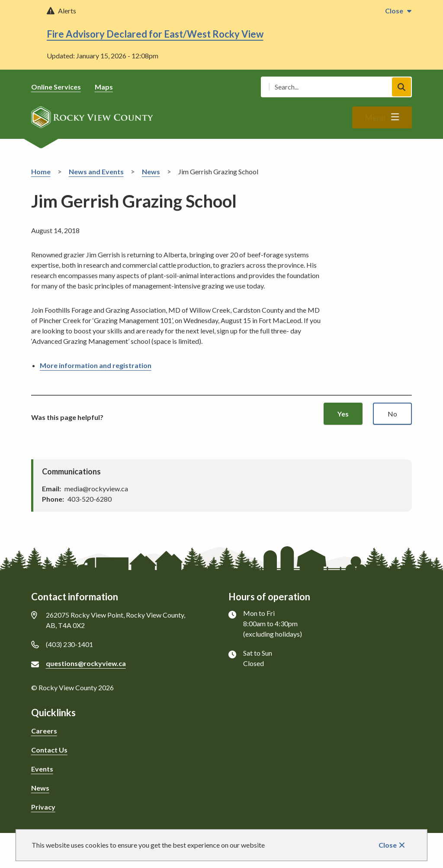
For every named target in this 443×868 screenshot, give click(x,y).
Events (42, 769)
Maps (104, 87)
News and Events (96, 171)
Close (388, 845)
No (392, 414)
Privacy (43, 807)
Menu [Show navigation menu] (375, 118)
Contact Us (49, 750)
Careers (44, 731)
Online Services (56, 87)
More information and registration (96, 365)
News (151, 171)
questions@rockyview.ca (86, 663)
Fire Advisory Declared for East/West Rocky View (155, 34)
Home (41, 171)
